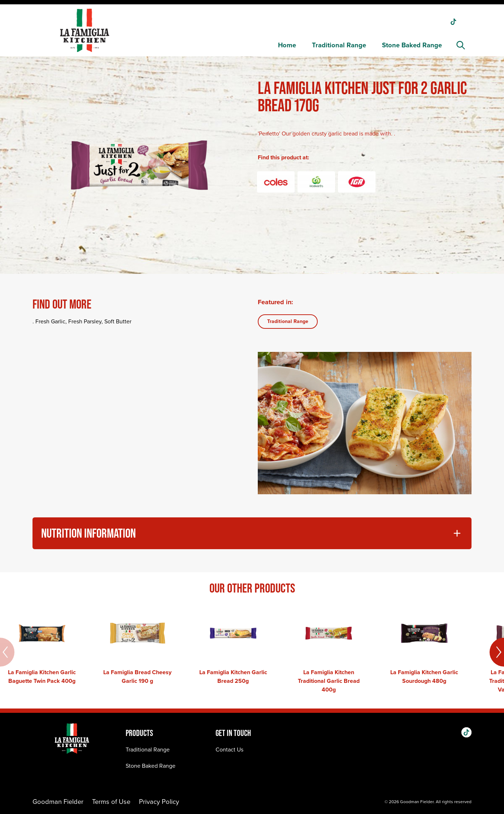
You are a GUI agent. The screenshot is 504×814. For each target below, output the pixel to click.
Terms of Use (111, 802)
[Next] (497, 652)
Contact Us (229, 750)
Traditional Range (339, 45)
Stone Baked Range (412, 45)
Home (287, 45)
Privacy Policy (159, 802)
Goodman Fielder (58, 802)
